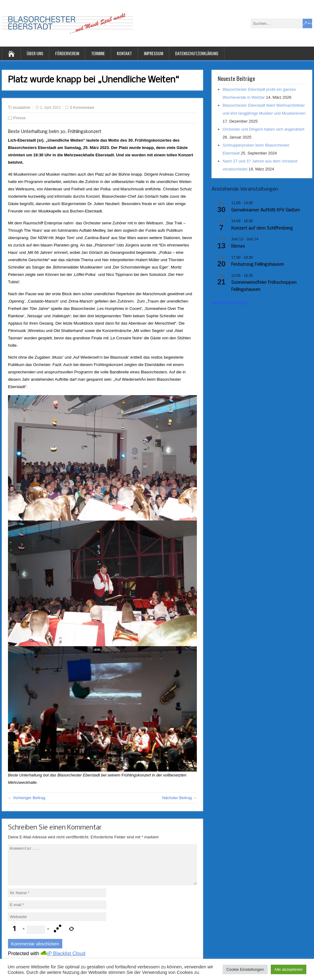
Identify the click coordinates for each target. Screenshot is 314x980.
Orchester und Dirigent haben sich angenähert (264, 129)
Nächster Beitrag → (180, 798)
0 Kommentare (82, 108)
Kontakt (124, 53)
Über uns (35, 53)
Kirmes (238, 246)
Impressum (153, 53)
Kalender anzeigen (230, 303)
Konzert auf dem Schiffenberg (262, 228)
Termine (98, 53)
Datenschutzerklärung (197, 53)
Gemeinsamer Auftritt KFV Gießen (266, 210)
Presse (19, 118)
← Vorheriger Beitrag (27, 798)
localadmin (22, 108)
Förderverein (67, 53)
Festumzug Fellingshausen (258, 265)
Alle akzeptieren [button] (289, 969)
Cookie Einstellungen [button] (245, 969)
